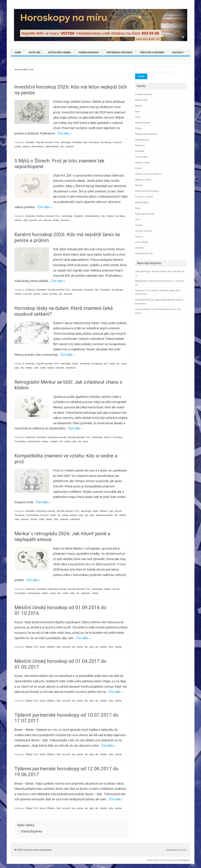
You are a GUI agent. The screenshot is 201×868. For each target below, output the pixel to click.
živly (56, 519)
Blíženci (104, 511)
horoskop (94, 142)
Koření (138, 168)
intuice (18, 220)
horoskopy (106, 142)
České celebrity (143, 123)
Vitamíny (139, 248)
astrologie (66, 142)
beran (75, 364)
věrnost (47, 220)
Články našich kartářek (146, 134)
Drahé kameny (142, 140)
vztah (43, 368)
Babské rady (141, 100)
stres (85, 441)
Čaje (137, 111)
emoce (118, 511)
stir (62, 146)
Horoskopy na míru (177, 850)
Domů (18, 52)
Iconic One (152, 860)
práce (45, 294)
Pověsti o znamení (45, 216)
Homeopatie (141, 157)
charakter (79, 216)
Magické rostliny (143, 180)
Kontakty (178, 52)
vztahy (56, 220)
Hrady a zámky (142, 163)
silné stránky (37, 146)
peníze (26, 146)
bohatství (77, 142)
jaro (106, 364)
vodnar (34, 519)
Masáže (139, 185)
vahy (36, 368)
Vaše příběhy (142, 242)
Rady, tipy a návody (57, 437)
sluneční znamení (104, 515)
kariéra (18, 294)
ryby (17, 368)
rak (61, 441)
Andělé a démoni (144, 94)
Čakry (138, 117)
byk (85, 142)
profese (53, 294)
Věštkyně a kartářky (152, 52)
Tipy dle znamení (44, 142)
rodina (67, 441)
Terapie (139, 225)
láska (112, 364)
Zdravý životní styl (144, 253)
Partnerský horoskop (119, 52)
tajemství (86, 593)
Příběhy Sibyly (142, 202)
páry (81, 515)
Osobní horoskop (89, 52)
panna (18, 146)
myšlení (54, 441)
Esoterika (30, 142)
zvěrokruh (70, 368)
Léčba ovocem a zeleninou (148, 174)
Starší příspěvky (30, 831)
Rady (138, 208)
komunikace (34, 441)
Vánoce (139, 237)
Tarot (138, 219)
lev (118, 364)
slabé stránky (52, 146)
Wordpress (184, 860)
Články (29, 647)
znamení (69, 146)
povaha (33, 220)
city (103, 216)
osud (124, 364)
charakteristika (92, 216)
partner (74, 515)
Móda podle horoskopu (147, 191)
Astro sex (35, 52)
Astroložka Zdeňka (59, 52)
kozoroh (117, 142)
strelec (29, 368)
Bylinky (138, 106)
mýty (25, 220)
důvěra (110, 216)
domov (108, 437)
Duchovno (31, 290)
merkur (45, 441)
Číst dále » (64, 133)
